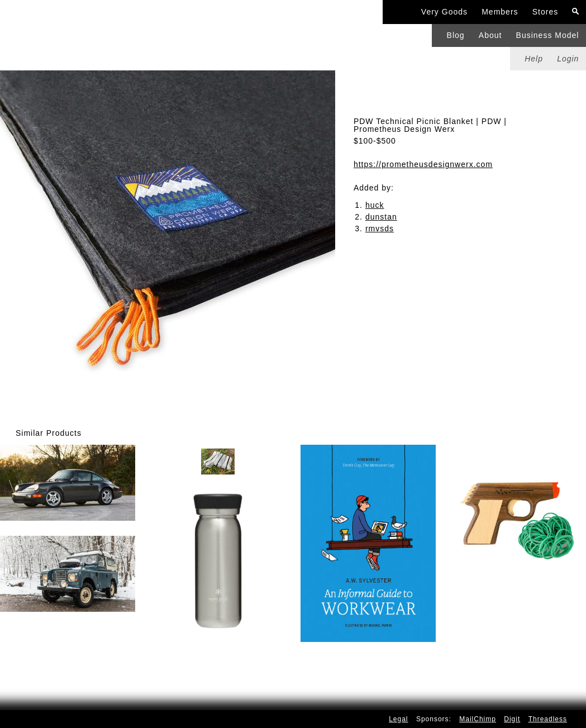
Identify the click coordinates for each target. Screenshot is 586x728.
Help (534, 59)
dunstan (381, 217)
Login (568, 59)
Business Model (548, 35)
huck (375, 205)
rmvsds (380, 229)
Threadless (548, 719)
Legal (398, 719)
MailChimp (478, 719)
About (490, 35)
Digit (512, 719)
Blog (456, 35)
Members (500, 12)
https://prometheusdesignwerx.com (423, 164)
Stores (545, 12)
